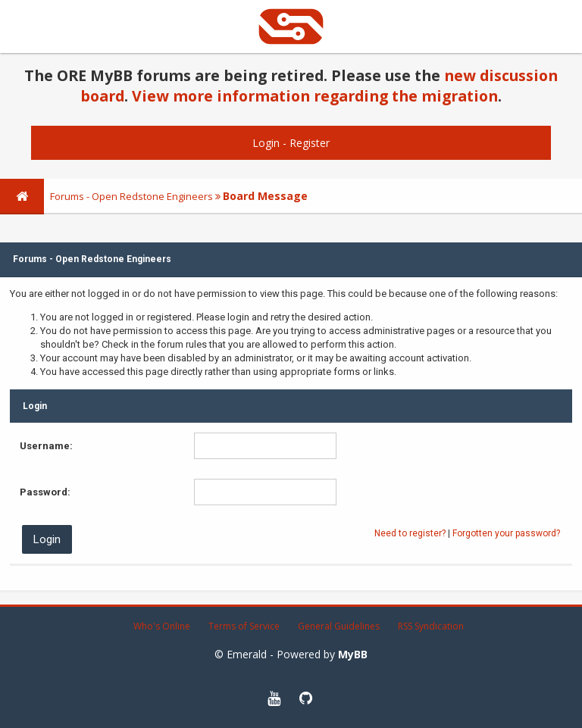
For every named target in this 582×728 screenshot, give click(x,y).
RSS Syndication (431, 626)
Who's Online (162, 626)
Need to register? (410, 533)
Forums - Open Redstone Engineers (131, 196)
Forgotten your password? (506, 533)
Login (266, 143)
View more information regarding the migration (315, 96)
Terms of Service (244, 626)
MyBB (353, 654)
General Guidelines (339, 626)
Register (310, 143)
